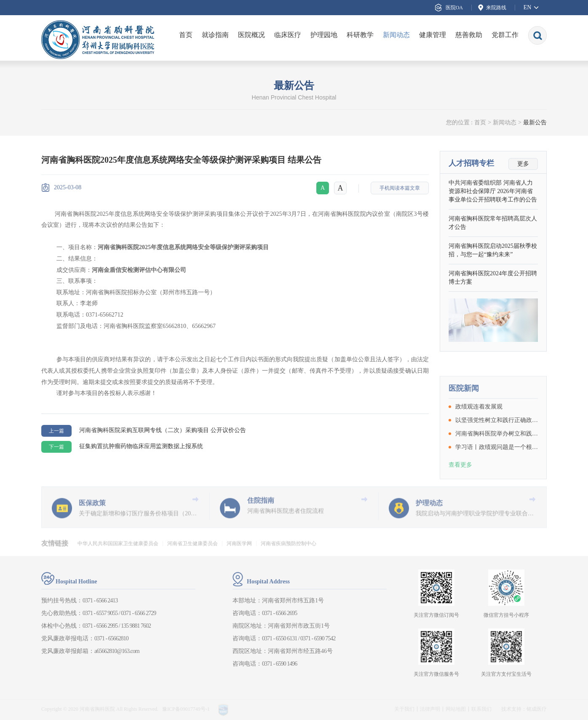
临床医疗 (288, 35)
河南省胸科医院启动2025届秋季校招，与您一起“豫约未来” (493, 251)
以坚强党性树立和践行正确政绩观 (497, 449)
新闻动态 (396, 35)
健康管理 (433, 35)
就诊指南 (215, 35)
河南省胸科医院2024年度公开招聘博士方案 (493, 278)
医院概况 (251, 35)
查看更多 (460, 493)
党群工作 (505, 35)
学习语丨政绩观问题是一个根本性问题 (497, 476)
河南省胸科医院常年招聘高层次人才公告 (493, 224)
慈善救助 (469, 35)
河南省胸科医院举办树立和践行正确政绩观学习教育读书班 (497, 462)
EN (528, 7)
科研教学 (360, 35)
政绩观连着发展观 (479, 435)
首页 (186, 35)
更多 (523, 165)
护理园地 (324, 35)
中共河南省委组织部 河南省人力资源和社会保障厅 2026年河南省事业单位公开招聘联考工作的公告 (493, 192)
